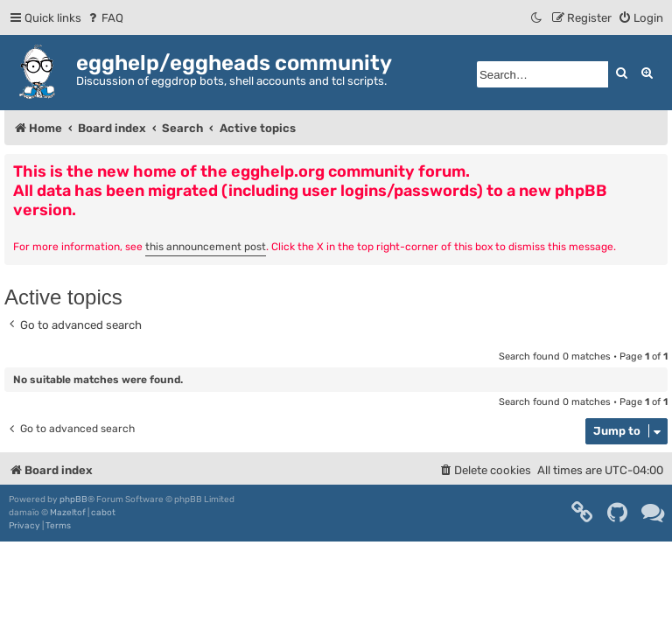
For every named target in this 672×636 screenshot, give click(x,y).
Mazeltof (68, 513)
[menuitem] (105, 18)
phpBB (73, 500)
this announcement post (206, 247)
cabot (103, 513)
